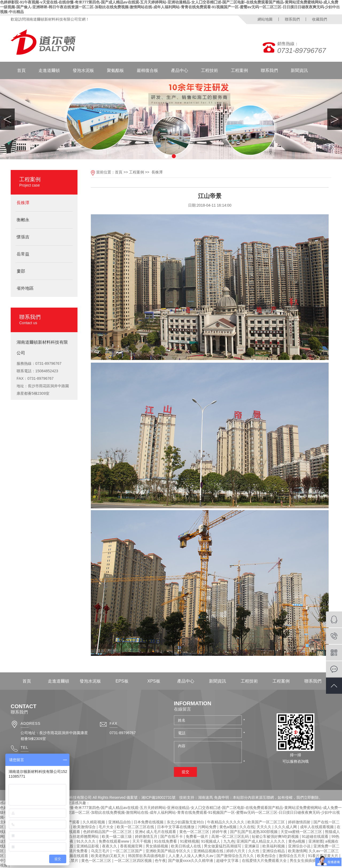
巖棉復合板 (147, 70)
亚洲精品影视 (88, 846)
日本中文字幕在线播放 (176, 827)
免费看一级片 (197, 836)
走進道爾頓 (49, 70)
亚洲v (140, 832)
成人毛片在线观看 (162, 832)
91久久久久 (86, 841)
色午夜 (160, 861)
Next (335, 119)
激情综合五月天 (292, 856)
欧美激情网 (297, 851)
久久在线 (247, 827)
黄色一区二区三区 (195, 832)
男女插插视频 (157, 846)
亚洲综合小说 (300, 846)
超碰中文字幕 (228, 861)
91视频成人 (211, 841)
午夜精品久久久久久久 (226, 822)
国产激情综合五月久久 (236, 856)
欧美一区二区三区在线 (136, 827)
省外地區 (25, 288)
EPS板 (122, 681)
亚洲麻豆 (252, 846)
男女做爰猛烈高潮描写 (223, 846)
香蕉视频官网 (132, 846)
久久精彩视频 (94, 822)
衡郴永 (23, 220)
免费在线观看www (114, 841)
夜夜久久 (110, 846)
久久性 (254, 851)
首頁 (21, 70)
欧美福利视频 (274, 846)
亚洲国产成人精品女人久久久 (261, 841)
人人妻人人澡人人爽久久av (191, 856)
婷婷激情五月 (147, 836)
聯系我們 (292, 19)
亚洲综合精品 (274, 851)
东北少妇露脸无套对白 (186, 822)
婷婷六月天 (236, 851)
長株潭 (23, 203)
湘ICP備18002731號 (158, 797)
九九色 (229, 841)
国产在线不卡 (172, 836)
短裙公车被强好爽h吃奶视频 (276, 836)
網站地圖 (265, 19)
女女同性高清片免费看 (69, 851)
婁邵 (21, 271)
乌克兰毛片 (101, 851)
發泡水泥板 (83, 70)
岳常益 (23, 254)
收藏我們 (320, 19)
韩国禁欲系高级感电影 (147, 856)
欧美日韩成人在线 (186, 846)
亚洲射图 (316, 841)
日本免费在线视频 (149, 822)
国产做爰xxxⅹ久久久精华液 (191, 861)
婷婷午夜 (220, 832)
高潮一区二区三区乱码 (231, 836)
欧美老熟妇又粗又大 (108, 856)
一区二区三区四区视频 (134, 861)
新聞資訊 (299, 70)
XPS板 (154, 681)
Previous (7, 119)
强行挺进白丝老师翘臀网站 (77, 836)
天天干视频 (142, 841)
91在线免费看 (166, 841)
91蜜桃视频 (189, 841)
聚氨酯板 (115, 70)
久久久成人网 (286, 827)
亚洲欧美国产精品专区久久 (169, 851)
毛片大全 (107, 827)
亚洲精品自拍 (120, 822)
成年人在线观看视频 (317, 827)
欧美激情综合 (85, 827)
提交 (185, 772)
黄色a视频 (228, 827)
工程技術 (209, 70)
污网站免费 (208, 827)
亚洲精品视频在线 (209, 851)
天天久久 (265, 827)
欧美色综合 (267, 856)
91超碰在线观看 (316, 836)
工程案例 (239, 70)
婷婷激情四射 (300, 822)
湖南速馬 (205, 797)
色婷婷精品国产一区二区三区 (108, 832)
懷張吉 (23, 237)
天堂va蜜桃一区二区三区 (302, 832)
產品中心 (180, 70)
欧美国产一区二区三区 (267, 822)
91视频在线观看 (75, 856)
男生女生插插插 (303, 861)
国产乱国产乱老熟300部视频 (254, 832)
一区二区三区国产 (128, 851)
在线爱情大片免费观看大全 (265, 861)
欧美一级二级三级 (117, 836)
